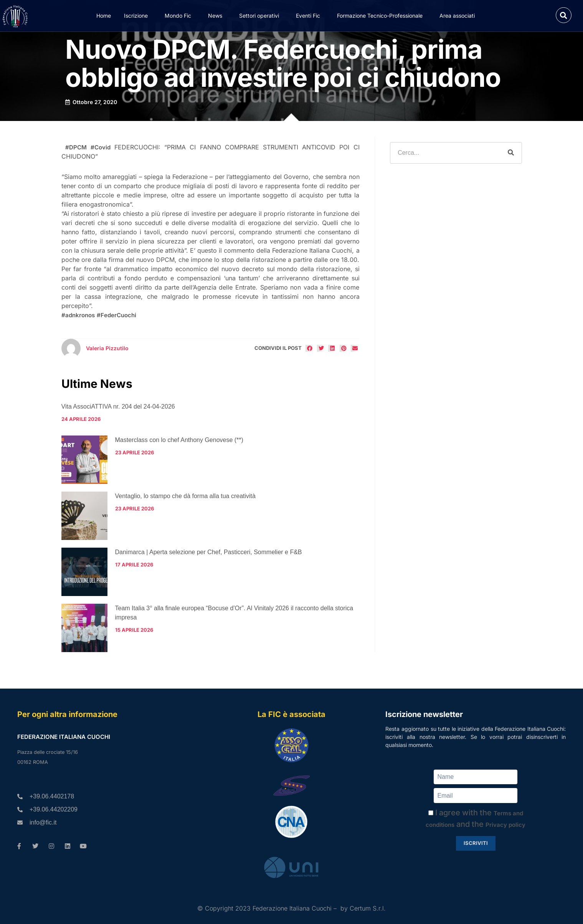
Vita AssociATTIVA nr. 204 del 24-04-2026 (118, 407)
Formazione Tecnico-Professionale (382, 16)
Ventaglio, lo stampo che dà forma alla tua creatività (185, 496)
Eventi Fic (310, 16)
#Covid (101, 147)
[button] (564, 15)
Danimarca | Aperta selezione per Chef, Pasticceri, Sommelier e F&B (209, 552)
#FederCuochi (116, 315)
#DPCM (76, 147)
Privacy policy (505, 825)
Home (104, 16)
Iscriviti (476, 843)
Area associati (459, 16)
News (217, 16)
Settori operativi (261, 16)
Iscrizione (138, 16)
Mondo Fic (180, 16)
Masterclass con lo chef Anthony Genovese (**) (179, 440)
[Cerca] (511, 153)
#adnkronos (78, 315)
